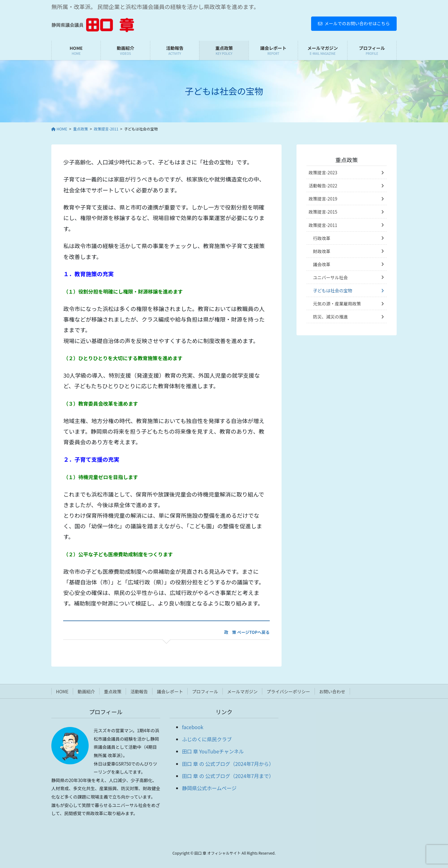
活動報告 (139, 691)
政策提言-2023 (323, 172)
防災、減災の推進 (330, 317)
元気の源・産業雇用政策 (337, 304)
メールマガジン (242, 691)
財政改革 (322, 251)
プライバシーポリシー (288, 691)
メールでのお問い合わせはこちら (354, 23)
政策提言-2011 (323, 225)
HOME (62, 691)
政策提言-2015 (323, 212)
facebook (193, 727)
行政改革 (322, 238)
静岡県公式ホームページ (209, 788)
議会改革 (322, 264)
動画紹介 (86, 691)
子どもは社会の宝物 (333, 290)
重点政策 (347, 160)
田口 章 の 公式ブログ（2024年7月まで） (228, 776)
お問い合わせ (332, 691)
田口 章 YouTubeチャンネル (213, 751)
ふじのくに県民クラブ (207, 739)
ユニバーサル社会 (330, 277)
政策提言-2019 (323, 199)
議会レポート (170, 691)
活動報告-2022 (323, 186)
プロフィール (205, 691)
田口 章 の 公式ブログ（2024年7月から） (228, 764)
